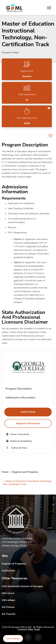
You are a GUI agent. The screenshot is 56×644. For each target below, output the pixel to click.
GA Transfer (28, 614)
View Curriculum (28, 434)
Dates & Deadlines (29, 441)
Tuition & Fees (29, 448)
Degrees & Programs (14, 564)
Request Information (28, 423)
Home (5, 472)
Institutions (8, 571)
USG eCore (25, 593)
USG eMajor (26, 600)
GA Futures (28, 607)
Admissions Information (20, 398)
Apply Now (36, 412)
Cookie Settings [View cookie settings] (13, 639)
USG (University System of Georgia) (25, 586)
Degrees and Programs (25, 472)
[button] (49, 108)
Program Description (19, 389)
